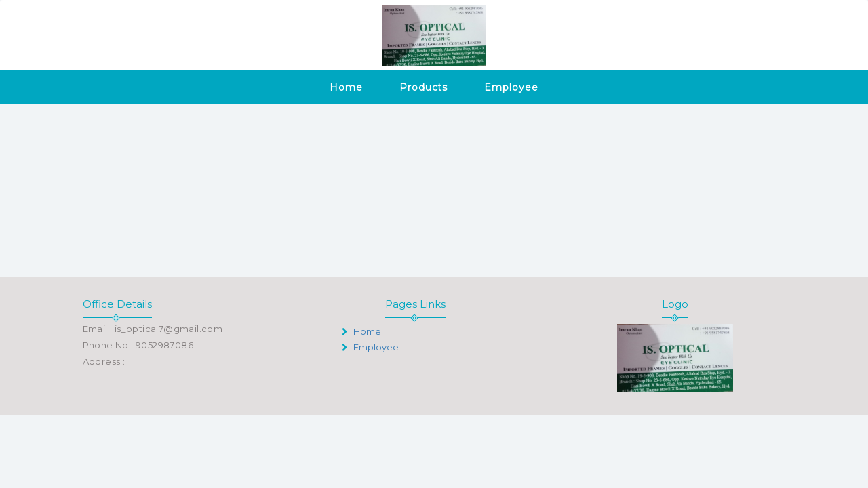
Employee (511, 87)
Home (346, 87)
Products (423, 87)
